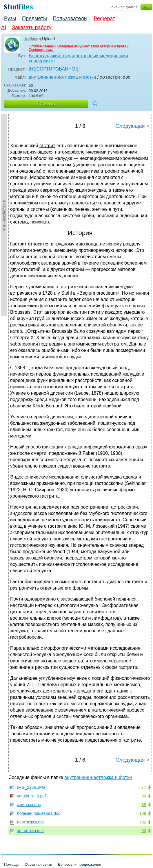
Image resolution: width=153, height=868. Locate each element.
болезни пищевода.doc (39, 813)
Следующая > (132, 126)
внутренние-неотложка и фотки (62, 77)
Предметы (34, 19)
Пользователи (70, 19)
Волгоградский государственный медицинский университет (78, 58)
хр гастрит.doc (30, 831)
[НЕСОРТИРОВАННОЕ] (54, 69)
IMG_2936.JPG (31, 787)
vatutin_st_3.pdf (31, 796)
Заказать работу (32, 27)
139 (143, 813)
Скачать (46, 104)
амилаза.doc (29, 805)
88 (144, 805)
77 (144, 787)
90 (144, 831)
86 (144, 796)
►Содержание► (5, 215)
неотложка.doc (31, 822)
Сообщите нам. (41, 50)
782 (143, 822)
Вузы (10, 19)
